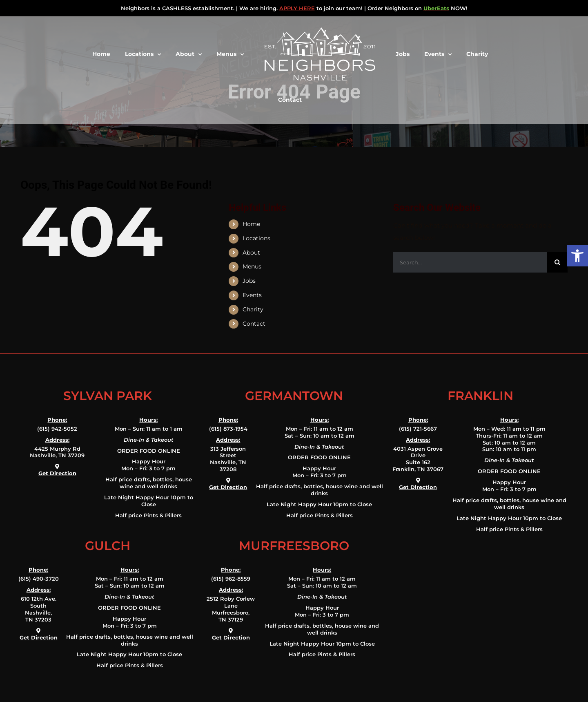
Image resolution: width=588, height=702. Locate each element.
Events (252, 295)
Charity (253, 309)
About (251, 253)
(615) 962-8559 (231, 579)
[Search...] (470, 262)
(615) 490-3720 (39, 579)
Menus (252, 266)
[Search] (557, 262)
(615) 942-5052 (57, 429)
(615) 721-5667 (418, 429)
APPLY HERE (297, 8)
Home (251, 224)
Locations (256, 238)
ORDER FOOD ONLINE (149, 451)
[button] (577, 256)
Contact (254, 324)
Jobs (249, 281)
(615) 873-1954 (228, 429)
